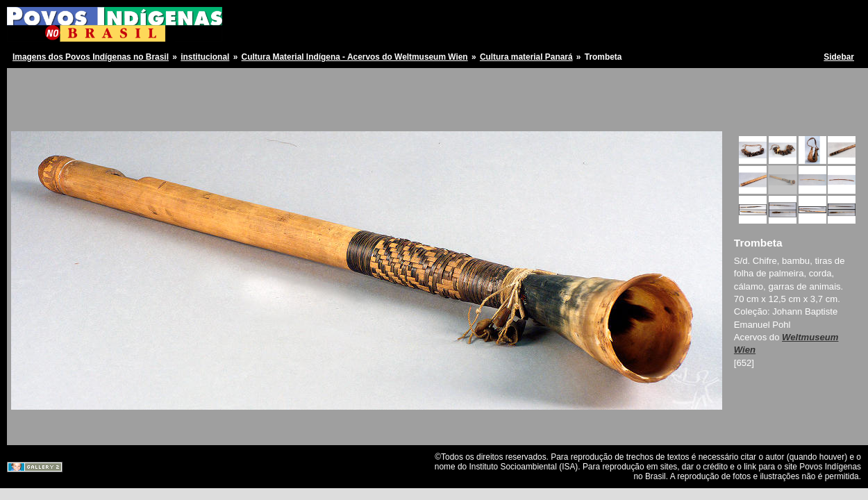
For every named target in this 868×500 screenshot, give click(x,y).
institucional (205, 57)
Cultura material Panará (526, 57)
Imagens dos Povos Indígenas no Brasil (91, 57)
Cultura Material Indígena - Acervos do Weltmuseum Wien (355, 57)
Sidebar (839, 57)
